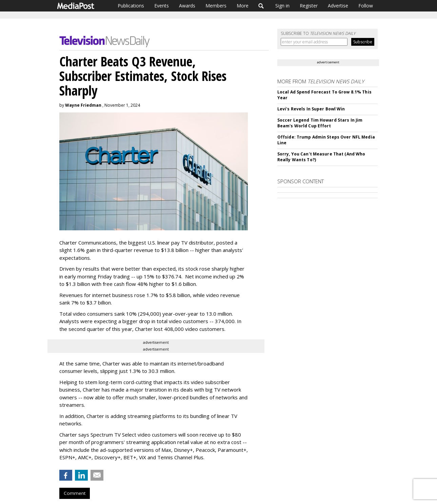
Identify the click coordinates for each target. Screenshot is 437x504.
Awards (187, 6)
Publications (131, 6)
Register (309, 6)
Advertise (338, 6)
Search (261, 6)
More (243, 6)
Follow (366, 6)
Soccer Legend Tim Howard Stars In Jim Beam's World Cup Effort (320, 123)
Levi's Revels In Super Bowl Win (311, 109)
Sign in (282, 6)
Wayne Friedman (83, 105)
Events (162, 6)
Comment (75, 493)
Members (216, 6)
